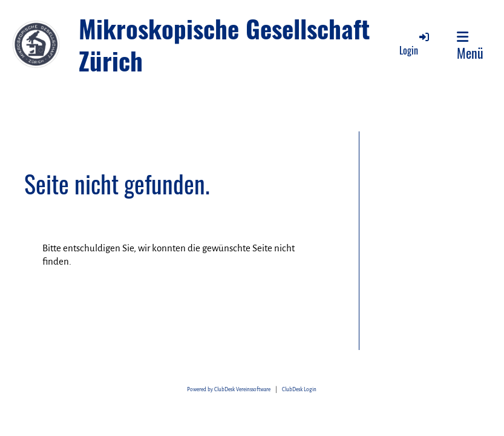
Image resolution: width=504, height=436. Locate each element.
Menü (470, 46)
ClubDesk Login (299, 390)
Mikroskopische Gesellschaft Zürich (224, 45)
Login (415, 44)
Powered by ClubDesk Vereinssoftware (229, 390)
